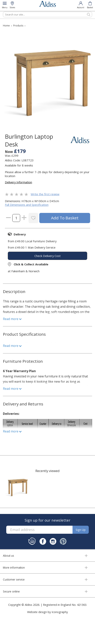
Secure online (11, 591)
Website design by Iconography (47, 612)
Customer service (14, 579)
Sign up (81, 530)
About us (9, 556)
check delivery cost (47, 256)
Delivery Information (18, 182)
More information (14, 568)
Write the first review (45, 194)
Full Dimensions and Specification (27, 205)
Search (3, 12)
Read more (12, 319)
